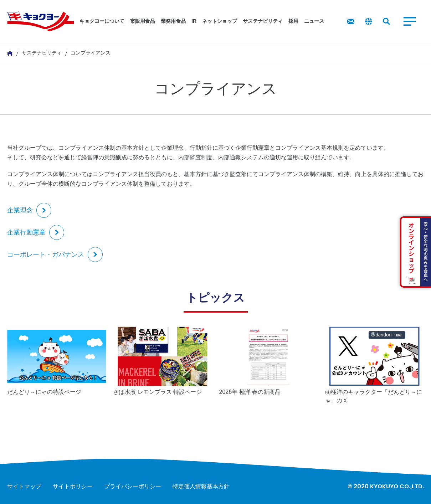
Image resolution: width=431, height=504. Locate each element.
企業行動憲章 (26, 232)
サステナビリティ (42, 53)
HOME (10, 53)
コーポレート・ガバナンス (46, 254)
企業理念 (20, 210)
